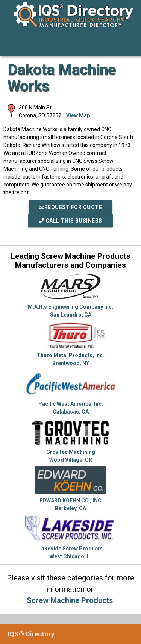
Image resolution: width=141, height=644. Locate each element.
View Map (78, 115)
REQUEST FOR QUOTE (71, 207)
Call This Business (70, 221)
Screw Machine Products (70, 600)
